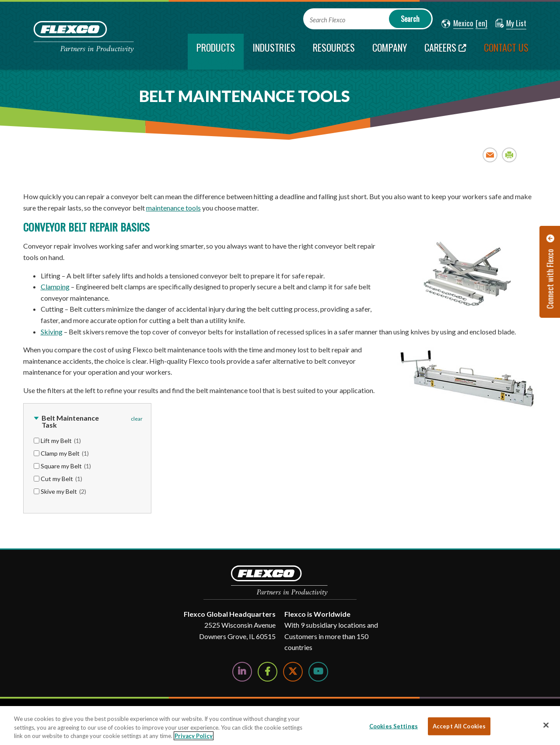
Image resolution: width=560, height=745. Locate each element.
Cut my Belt (61, 479)
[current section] (216, 52)
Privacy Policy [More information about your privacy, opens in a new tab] (194, 736)
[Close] (546, 725)
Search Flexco (327, 20)
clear (137, 419)
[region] (280, 726)
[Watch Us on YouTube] (318, 672)
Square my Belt (66, 466)
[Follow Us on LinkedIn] (242, 672)
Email (490, 155)
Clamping (55, 286)
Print (509, 155)
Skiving (52, 332)
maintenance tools (173, 208)
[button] (457, 24)
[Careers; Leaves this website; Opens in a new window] (445, 52)
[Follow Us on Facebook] (268, 672)
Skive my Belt (63, 491)
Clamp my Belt (65, 453)
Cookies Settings (394, 726)
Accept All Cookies (459, 726)
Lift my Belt (61, 441)
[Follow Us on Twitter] (293, 672)
